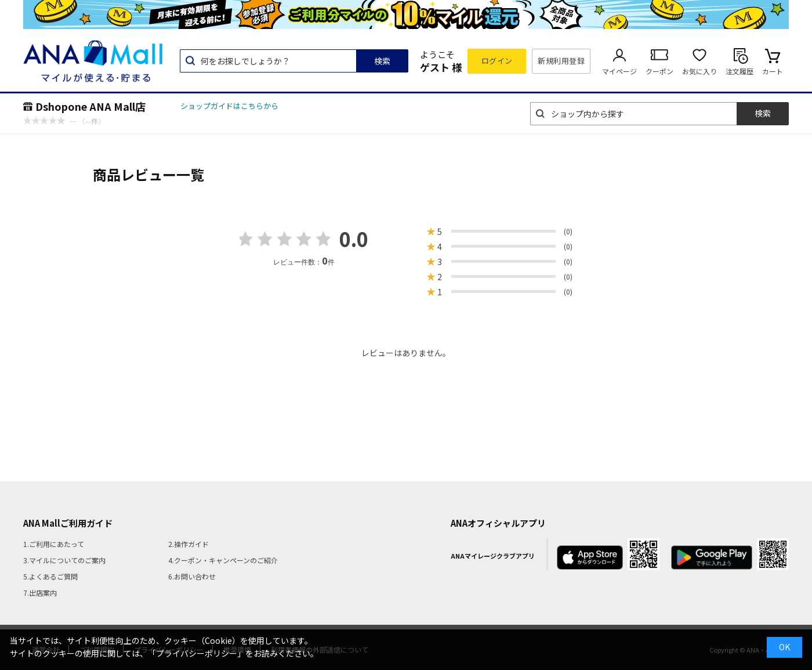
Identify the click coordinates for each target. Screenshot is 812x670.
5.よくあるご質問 (50, 576)
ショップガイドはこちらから (229, 106)
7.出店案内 (40, 593)
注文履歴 (739, 71)
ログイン (497, 61)
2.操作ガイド (188, 544)
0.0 (354, 239)
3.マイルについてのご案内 (64, 560)
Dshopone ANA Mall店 (90, 106)
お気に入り (699, 71)
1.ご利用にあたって (54, 544)
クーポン (659, 71)
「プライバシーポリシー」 (197, 653)
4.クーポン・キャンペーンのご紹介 (223, 560)
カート (773, 71)
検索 (382, 61)
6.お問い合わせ (192, 576)
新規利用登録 (561, 61)
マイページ (619, 71)
